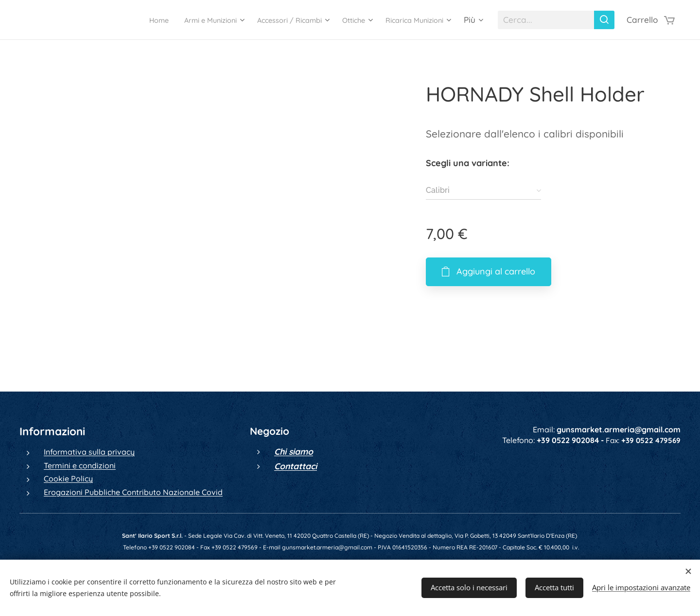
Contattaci (296, 466)
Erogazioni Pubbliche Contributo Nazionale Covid (133, 492)
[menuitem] (114, 20)
